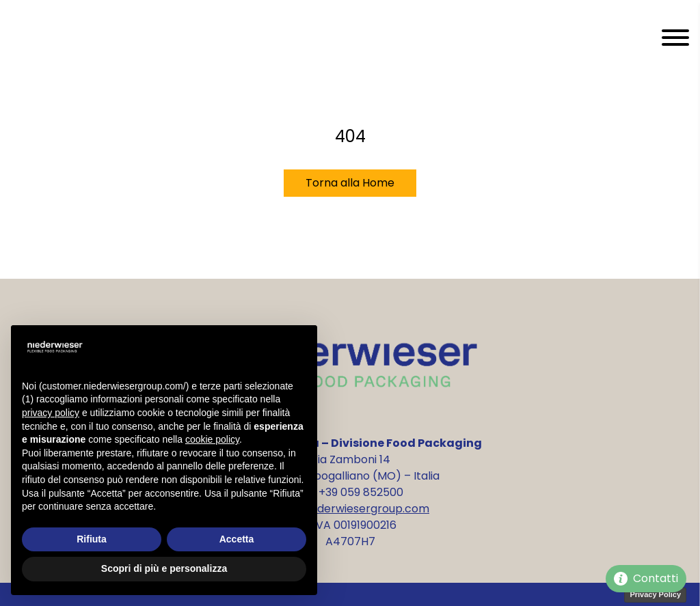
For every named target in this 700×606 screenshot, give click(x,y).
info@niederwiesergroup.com (350, 509)
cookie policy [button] (212, 439)
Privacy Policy (655, 594)
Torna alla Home (350, 183)
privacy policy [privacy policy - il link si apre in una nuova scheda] (51, 413)
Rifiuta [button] (92, 539)
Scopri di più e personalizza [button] (164, 568)
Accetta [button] (237, 539)
